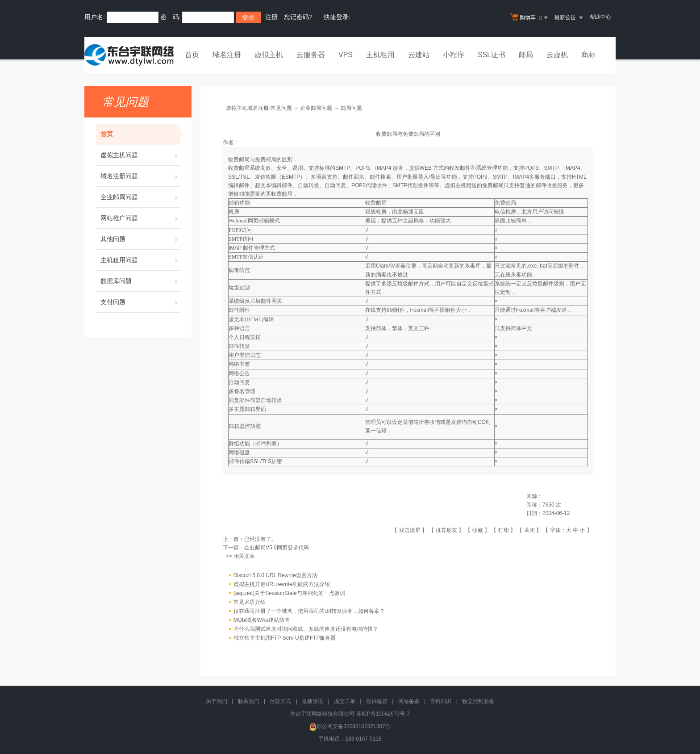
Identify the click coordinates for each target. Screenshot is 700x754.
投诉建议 (377, 701)
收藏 (478, 530)
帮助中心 (600, 17)
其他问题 (140, 239)
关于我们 (217, 701)
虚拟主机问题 (140, 155)
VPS (346, 55)
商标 (588, 55)
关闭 (529, 530)
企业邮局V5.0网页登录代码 (277, 548)
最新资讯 (312, 701)
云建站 (419, 55)
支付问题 (140, 302)
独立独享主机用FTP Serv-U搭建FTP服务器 (285, 638)
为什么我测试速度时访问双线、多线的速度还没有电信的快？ (306, 629)
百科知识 (441, 701)
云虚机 (557, 55)
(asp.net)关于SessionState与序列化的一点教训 (289, 594)
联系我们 (249, 701)
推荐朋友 (446, 530)
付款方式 (280, 701)
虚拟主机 (269, 55)
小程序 (454, 55)
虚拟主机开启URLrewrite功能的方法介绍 (282, 585)
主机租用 (380, 55)
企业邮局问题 (140, 197)
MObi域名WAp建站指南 (262, 620)
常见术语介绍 (250, 603)
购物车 (530, 18)
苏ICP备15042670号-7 (383, 714)
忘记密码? (298, 17)
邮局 (526, 55)
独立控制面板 (478, 701)
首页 (192, 55)
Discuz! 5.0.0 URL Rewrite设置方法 (275, 576)
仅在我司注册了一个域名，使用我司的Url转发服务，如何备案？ (309, 612)
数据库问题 (140, 281)
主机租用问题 (140, 260)
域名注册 (227, 55)
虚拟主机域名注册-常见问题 (259, 108)
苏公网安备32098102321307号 (350, 726)
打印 (504, 530)
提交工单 (345, 701)
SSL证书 (492, 55)
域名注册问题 (140, 176)
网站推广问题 (140, 218)
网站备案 (409, 701)
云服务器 (311, 55)
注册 (271, 17)
